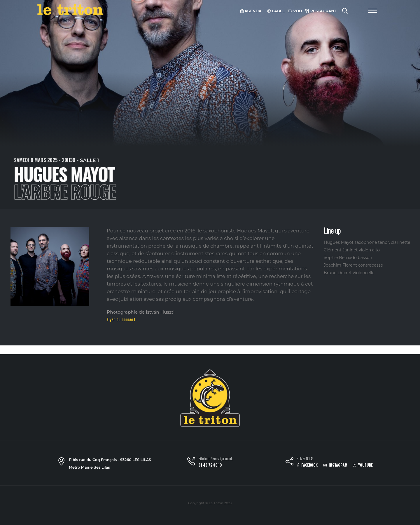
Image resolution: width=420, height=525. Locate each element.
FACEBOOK (307, 465)
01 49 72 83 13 (210, 465)
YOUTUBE (363, 465)
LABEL (276, 11)
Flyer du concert (121, 319)
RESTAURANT (321, 11)
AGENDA (251, 11)
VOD (295, 11)
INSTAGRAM (335, 465)
